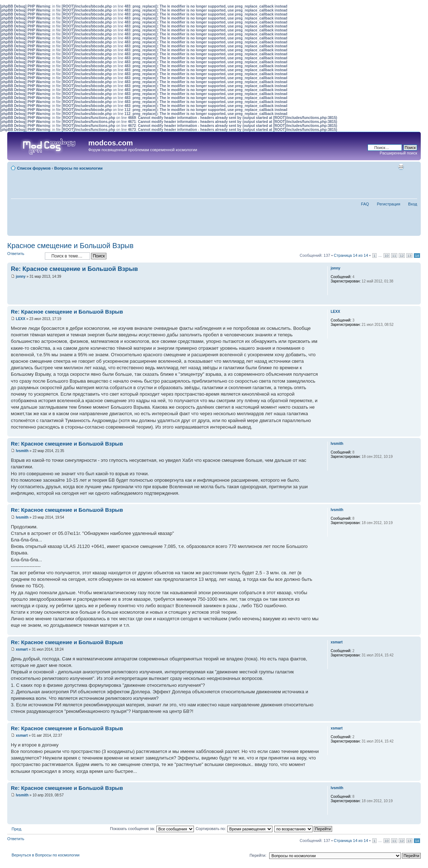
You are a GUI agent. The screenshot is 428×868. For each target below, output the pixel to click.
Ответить (24, 256)
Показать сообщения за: (152, 829)
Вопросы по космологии (79, 168)
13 (409, 256)
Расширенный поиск (398, 153)
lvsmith (22, 451)
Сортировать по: (234, 829)
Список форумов (34, 168)
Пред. (17, 829)
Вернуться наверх (415, 301)
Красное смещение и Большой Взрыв (70, 246)
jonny (21, 276)
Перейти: (258, 855)
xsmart (22, 649)
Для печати (401, 167)
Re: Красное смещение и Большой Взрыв (74, 269)
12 (402, 256)
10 (387, 256)
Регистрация (389, 204)
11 (394, 256)
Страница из (351, 255)
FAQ (365, 204)
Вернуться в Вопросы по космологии (46, 855)
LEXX (21, 319)
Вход (413, 204)
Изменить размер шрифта (412, 167)
